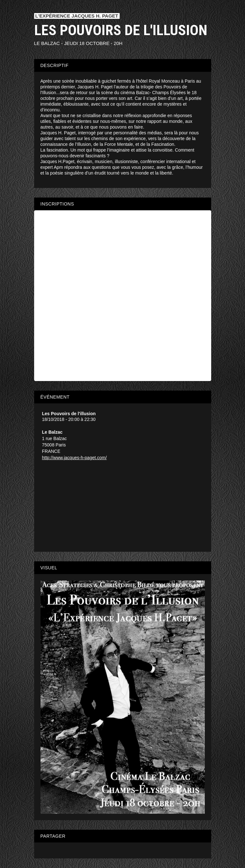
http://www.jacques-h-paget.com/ (74, 458)
